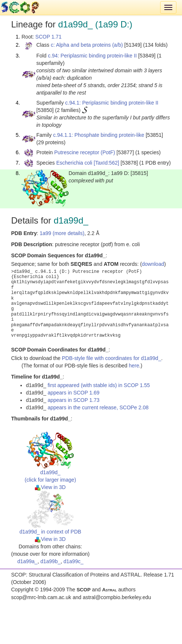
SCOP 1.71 (48, 37)
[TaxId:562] (107, 163)
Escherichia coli (74, 163)
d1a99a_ (28, 561)
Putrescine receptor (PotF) (85, 152)
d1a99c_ (73, 561)
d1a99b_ (51, 561)
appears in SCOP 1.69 (73, 393)
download (153, 264)
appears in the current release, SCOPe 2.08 (98, 407)
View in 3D (50, 487)
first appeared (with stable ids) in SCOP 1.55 (99, 385)
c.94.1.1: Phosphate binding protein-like (99, 135)
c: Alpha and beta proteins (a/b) (87, 45)
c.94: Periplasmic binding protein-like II (92, 56)
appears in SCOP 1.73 (73, 400)
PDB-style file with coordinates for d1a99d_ (112, 358)
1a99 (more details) (62, 233)
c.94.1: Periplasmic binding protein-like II (112, 103)
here (134, 366)
